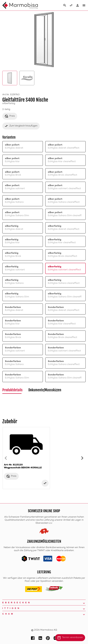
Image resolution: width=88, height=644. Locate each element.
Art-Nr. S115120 (26, 466)
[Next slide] (82, 458)
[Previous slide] (6, 458)
